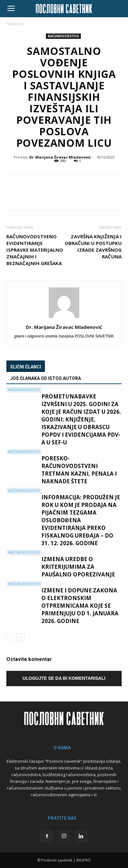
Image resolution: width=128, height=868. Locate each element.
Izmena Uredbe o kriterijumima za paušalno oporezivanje (78, 567)
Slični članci (26, 367)
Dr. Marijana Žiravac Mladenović (60, 157)
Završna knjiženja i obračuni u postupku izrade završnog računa (93, 246)
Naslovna (15, 24)
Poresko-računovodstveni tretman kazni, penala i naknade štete (79, 470)
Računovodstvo (63, 36)
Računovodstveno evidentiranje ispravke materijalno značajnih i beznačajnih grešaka (35, 250)
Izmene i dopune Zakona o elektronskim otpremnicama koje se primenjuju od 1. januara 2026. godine (80, 606)
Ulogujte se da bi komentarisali (64, 678)
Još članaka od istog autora (46, 378)
